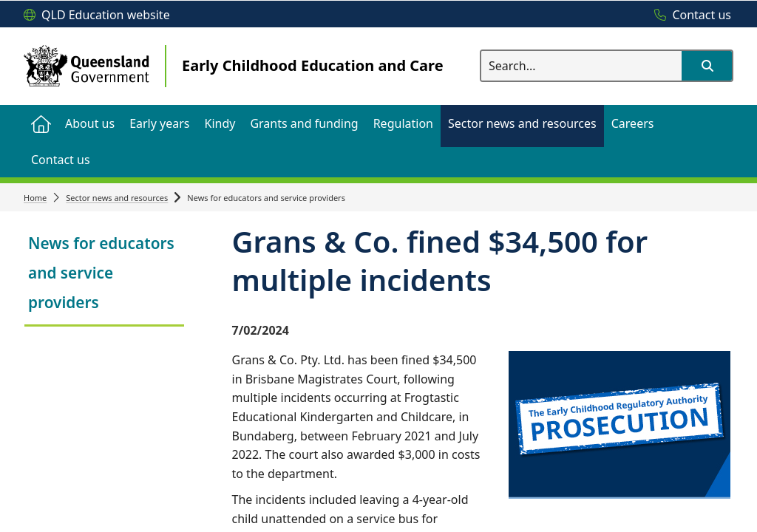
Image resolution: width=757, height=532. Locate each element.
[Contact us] (689, 16)
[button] (707, 66)
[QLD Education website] (97, 16)
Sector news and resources (117, 198)
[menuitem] (41, 123)
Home (35, 198)
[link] (104, 274)
